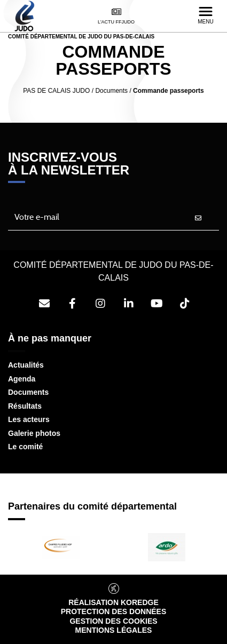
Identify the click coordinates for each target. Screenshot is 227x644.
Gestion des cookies (113, 621)
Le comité (25, 447)
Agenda (22, 379)
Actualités (26, 365)
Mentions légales (114, 630)
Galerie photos (34, 433)
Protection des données (114, 611)
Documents (28, 392)
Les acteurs (29, 419)
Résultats (25, 406)
